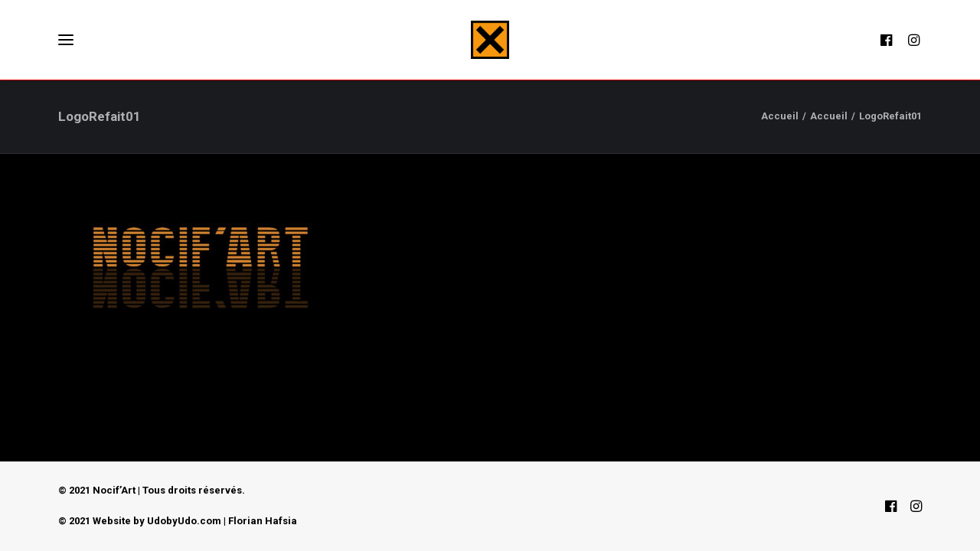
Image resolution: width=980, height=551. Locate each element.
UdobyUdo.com (184, 521)
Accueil (780, 116)
